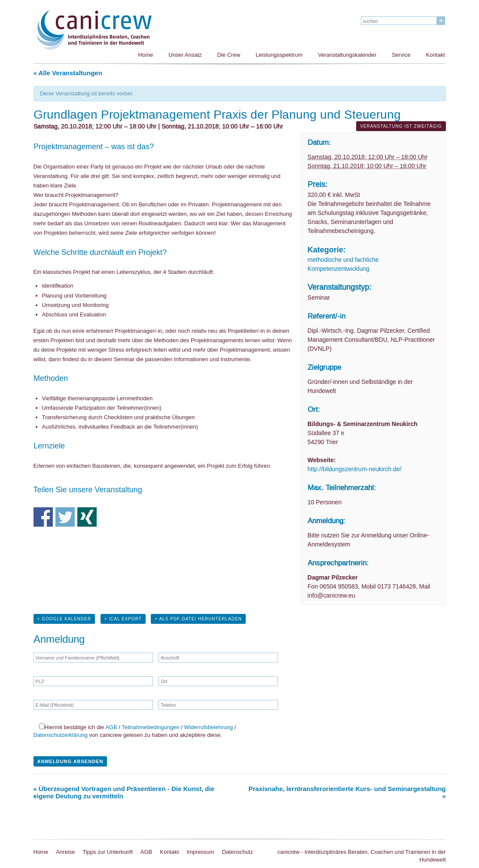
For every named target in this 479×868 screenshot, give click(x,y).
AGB (111, 727)
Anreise (65, 852)
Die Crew (229, 55)
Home (146, 55)
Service (401, 55)
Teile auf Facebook (43, 517)
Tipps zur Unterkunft (108, 852)
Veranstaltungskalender (347, 55)
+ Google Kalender (64, 619)
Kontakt (435, 55)
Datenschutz (238, 852)
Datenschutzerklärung (61, 735)
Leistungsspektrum (279, 55)
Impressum (200, 852)
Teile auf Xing (87, 517)
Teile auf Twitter (65, 517)
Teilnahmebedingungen (150, 727)
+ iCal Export (123, 619)
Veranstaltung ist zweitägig (401, 126)
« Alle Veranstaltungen (68, 73)
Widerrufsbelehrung (209, 727)
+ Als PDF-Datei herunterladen (198, 619)
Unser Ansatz (185, 55)
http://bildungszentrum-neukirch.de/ (355, 469)
